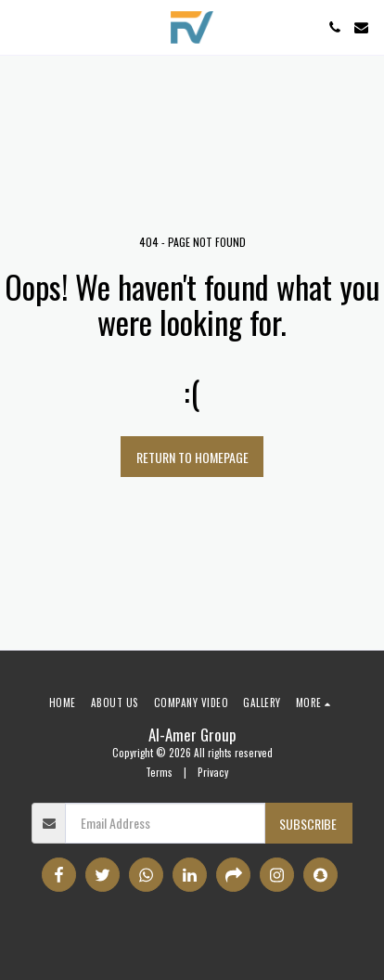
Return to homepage (192, 457)
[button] (20, 27)
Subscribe (308, 824)
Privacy (213, 772)
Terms (159, 772)
